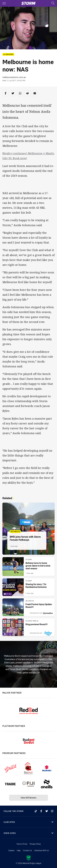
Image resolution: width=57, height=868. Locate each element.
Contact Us (27, 850)
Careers (11, 850)
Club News (8, 54)
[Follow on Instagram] (52, 811)
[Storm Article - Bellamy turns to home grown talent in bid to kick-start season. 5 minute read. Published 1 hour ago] (28, 567)
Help (19, 850)
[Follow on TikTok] (36, 811)
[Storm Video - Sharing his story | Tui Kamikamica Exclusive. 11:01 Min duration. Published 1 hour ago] (28, 587)
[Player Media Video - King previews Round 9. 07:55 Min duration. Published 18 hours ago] (28, 627)
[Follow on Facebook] (41, 811)
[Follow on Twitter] (47, 811)
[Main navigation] (4, 3)
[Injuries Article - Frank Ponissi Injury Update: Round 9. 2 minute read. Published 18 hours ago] (28, 607)
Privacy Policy (35, 844)
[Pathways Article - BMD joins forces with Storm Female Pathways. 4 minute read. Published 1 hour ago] (28, 529)
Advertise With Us (42, 850)
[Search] (53, 3)
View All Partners (28, 798)
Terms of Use (22, 844)
